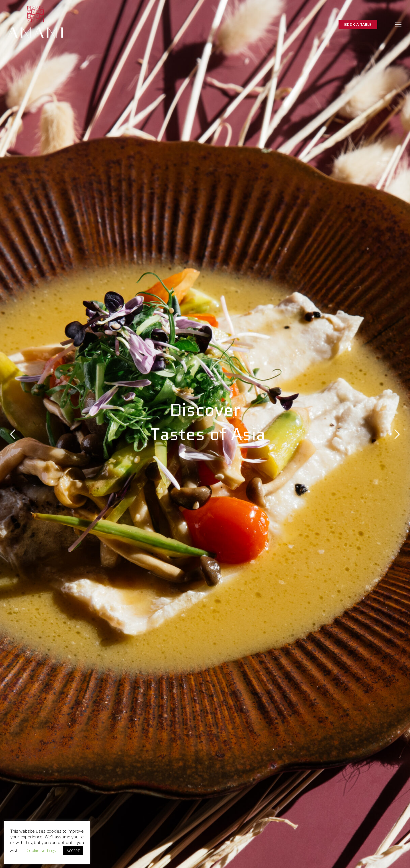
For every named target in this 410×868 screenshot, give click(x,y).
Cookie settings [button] (41, 850)
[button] (399, 24)
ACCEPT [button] (73, 851)
